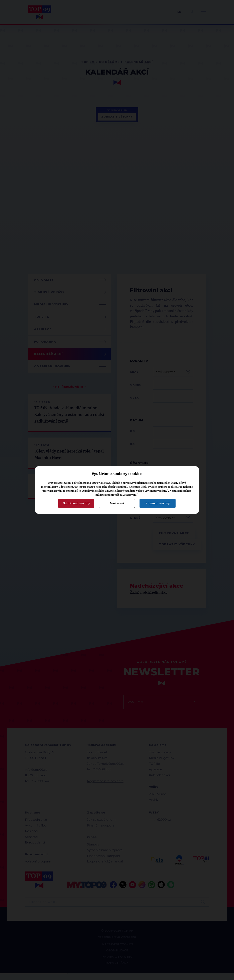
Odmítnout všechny (76, 503)
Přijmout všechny (158, 503)
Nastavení (117, 503)
